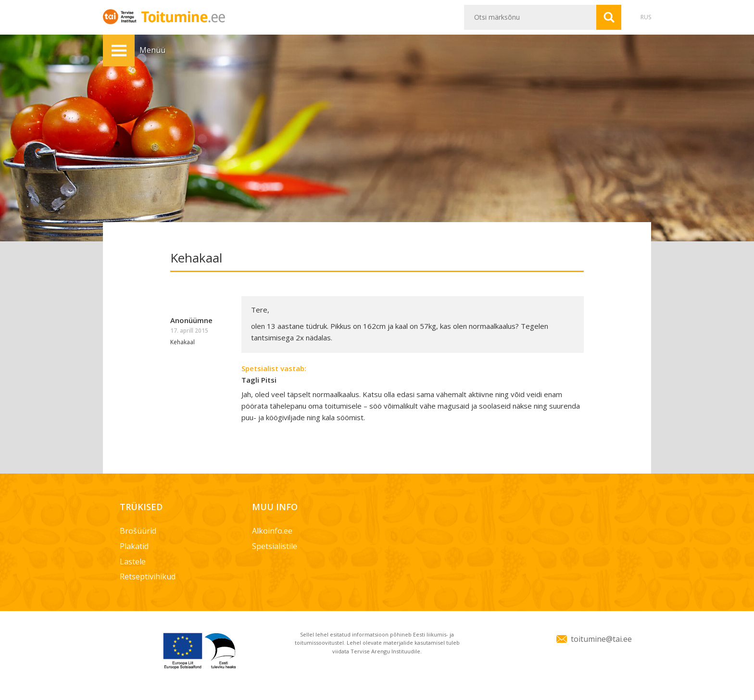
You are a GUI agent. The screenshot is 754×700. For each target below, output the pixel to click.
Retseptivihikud (148, 576)
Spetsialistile (275, 546)
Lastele (133, 562)
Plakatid (134, 546)
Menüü (119, 50)
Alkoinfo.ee (272, 531)
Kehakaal (182, 342)
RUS (646, 17)
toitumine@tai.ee (601, 639)
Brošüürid (138, 531)
